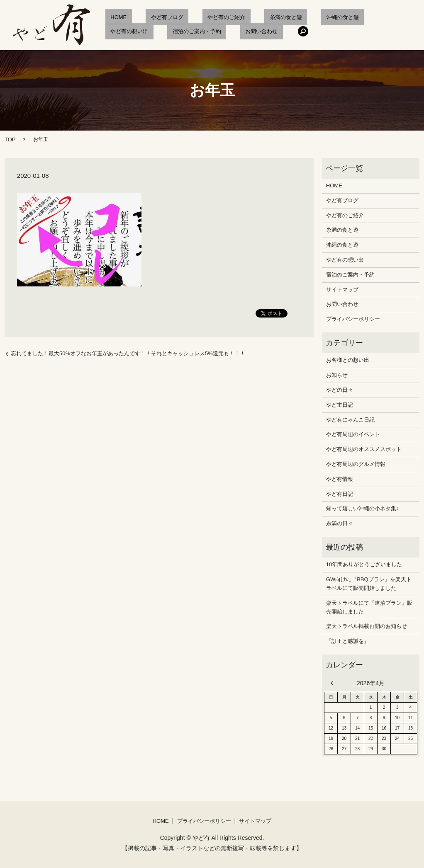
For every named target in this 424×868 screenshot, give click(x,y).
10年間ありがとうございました (364, 564)
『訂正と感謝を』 (348, 641)
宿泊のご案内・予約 (129, 31)
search (220, 31)
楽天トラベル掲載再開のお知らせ (367, 626)
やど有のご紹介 (201, 17)
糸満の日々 (340, 523)
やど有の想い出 (345, 17)
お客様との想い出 (348, 360)
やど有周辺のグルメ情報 (356, 464)
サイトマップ (342, 290)
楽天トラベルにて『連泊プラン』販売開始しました (369, 607)
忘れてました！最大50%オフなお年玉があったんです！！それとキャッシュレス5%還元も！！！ (128, 353)
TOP (10, 139)
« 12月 (334, 683)
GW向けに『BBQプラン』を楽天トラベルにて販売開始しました (369, 584)
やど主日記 (340, 405)
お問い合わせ (184, 31)
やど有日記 (340, 494)
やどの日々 (340, 390)
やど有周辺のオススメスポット (364, 449)
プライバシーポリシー (353, 319)
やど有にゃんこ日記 (350, 420)
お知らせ (337, 375)
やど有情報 (340, 479)
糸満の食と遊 (249, 17)
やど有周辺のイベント (353, 434)
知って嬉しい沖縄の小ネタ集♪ (363, 508)
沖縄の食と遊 (296, 17)
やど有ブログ (151, 17)
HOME (113, 17)
